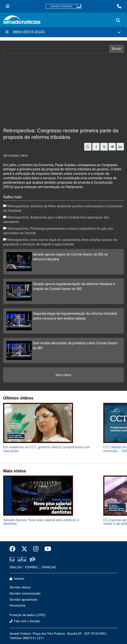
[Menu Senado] (8, 6)
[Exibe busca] (118, 21)
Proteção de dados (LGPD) (28, 615)
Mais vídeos (64, 375)
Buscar (117, 49)
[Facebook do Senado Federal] (14, 549)
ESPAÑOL (32, 567)
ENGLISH (16, 567)
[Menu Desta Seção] (63, 32)
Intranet (17, 579)
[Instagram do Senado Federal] (36, 549)
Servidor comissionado (25, 594)
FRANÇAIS (49, 567)
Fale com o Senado (25, 621)
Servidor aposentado (23, 600)
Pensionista (17, 606)
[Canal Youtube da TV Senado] (46, 549)
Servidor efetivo (20, 587)
